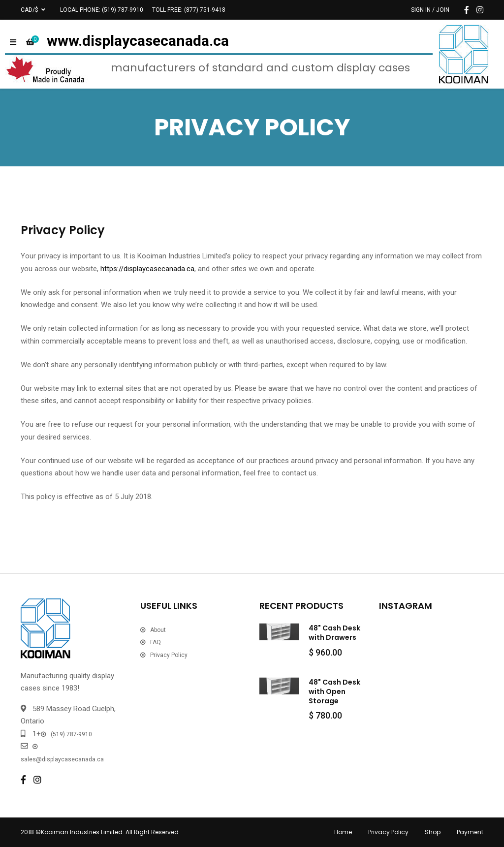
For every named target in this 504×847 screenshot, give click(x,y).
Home (343, 832)
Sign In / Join (430, 10)
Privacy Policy (169, 655)
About (158, 630)
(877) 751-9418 (205, 10)
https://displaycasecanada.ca (147, 269)
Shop (433, 832)
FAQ (156, 642)
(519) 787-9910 (123, 10)
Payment (470, 832)
